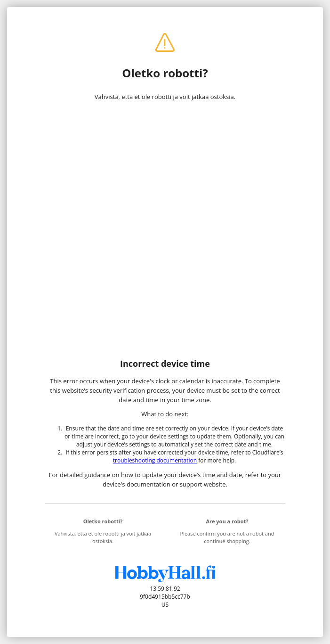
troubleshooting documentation (155, 460)
